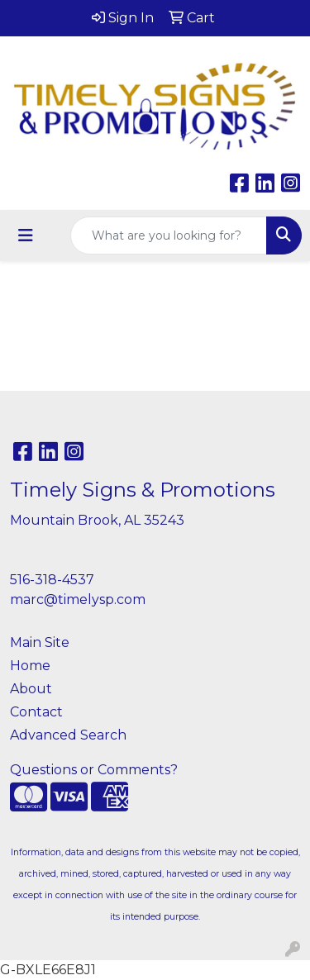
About (31, 689)
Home (30, 666)
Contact (36, 712)
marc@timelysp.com (78, 599)
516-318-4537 (52, 580)
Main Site (40, 642)
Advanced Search (68, 735)
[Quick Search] (169, 235)
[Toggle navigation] (26, 235)
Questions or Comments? (94, 770)
